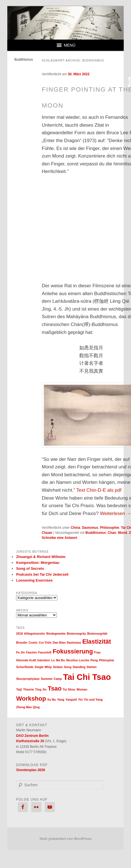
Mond (123, 533)
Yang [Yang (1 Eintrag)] (61, 700)
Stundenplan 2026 (31, 770)
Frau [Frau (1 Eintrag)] (97, 652)
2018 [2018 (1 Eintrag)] (19, 634)
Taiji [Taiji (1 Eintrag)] (19, 689)
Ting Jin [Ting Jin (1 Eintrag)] (41, 689)
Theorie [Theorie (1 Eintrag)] (29, 689)
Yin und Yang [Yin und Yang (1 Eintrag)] (93, 700)
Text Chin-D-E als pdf (99, 490)
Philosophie (110, 528)
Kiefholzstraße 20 (30, 741)
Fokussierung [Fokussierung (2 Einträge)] (73, 651)
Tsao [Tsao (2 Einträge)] (55, 688)
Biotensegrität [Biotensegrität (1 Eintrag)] (97, 634)
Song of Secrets (30, 569)
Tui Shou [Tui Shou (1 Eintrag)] (69, 689)
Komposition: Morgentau (38, 563)
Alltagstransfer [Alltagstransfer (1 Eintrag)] (34, 634)
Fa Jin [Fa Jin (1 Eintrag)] (20, 652)
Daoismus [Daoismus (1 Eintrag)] (74, 643)
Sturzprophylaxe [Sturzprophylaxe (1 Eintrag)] (28, 679)
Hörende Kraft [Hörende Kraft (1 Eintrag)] (26, 660)
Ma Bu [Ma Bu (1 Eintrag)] (60, 660)
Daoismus (90, 528)
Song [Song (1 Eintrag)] (68, 667)
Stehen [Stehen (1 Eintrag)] (92, 667)
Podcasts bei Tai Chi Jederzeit (42, 574)
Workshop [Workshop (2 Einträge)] (31, 699)
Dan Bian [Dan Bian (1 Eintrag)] (59, 643)
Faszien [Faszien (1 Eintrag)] (31, 652)
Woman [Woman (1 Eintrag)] (82, 689)
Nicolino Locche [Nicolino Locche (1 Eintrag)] (78, 660)
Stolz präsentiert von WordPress (65, 839)
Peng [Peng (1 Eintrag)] (94, 660)
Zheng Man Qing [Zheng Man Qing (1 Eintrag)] (28, 707)
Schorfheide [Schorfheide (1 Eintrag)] (25, 667)
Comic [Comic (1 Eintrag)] (33, 643)
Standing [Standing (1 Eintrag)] (79, 667)
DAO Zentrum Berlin (32, 736)
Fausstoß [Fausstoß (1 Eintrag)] (45, 652)
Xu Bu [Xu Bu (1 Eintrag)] (52, 700)
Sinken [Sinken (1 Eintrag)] (58, 667)
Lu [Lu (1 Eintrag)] (53, 660)
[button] (70, 45)
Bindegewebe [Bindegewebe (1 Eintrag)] (56, 634)
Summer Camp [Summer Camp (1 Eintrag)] (51, 679)
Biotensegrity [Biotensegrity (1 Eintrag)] (76, 634)
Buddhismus (96, 533)
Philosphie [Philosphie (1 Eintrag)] (107, 660)
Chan (112, 533)
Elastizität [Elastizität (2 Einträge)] (97, 642)
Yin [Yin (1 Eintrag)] (80, 700)
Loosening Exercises (34, 580)
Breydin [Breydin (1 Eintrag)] (22, 643)
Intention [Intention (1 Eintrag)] (44, 660)
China (75, 528)
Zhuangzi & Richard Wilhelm (41, 557)
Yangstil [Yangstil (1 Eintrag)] (71, 700)
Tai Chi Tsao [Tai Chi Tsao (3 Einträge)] (87, 677)
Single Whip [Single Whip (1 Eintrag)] (43, 667)
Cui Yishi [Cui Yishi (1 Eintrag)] (45, 643)
